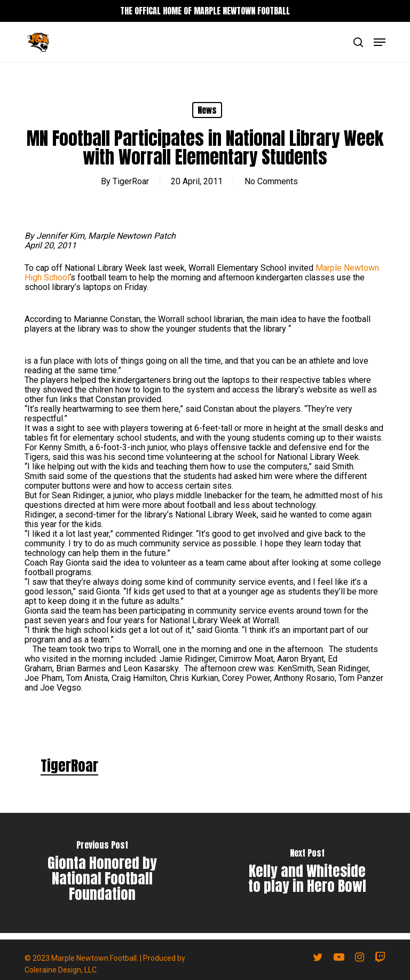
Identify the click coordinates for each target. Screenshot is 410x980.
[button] (380, 42)
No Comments (271, 181)
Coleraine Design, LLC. (61, 970)
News (207, 110)
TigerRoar (131, 181)
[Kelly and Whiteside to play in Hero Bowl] (307, 873)
